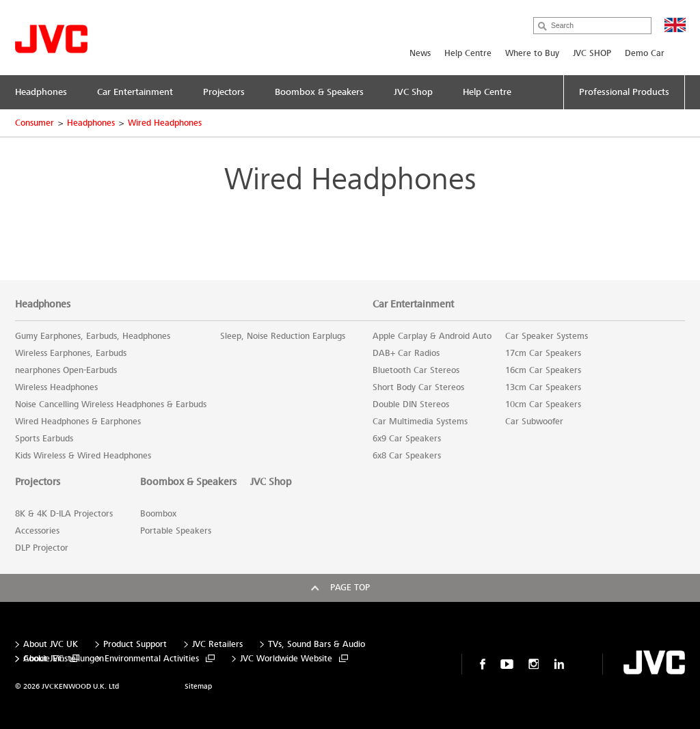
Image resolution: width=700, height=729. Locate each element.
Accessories (37, 531)
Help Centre (468, 53)
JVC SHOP (592, 53)
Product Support (135, 645)
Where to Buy (532, 53)
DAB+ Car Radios (406, 353)
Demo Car (645, 53)
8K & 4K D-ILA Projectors (64, 514)
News (420, 53)
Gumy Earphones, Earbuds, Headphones (93, 336)
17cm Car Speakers (543, 353)
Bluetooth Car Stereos (416, 370)
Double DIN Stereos (411, 404)
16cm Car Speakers (543, 370)
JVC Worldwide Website (286, 659)
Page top (350, 588)
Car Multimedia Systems (420, 422)
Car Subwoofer (534, 422)
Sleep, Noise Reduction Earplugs (283, 336)
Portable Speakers (176, 531)
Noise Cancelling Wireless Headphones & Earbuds (111, 404)
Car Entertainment (413, 304)
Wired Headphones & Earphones (78, 422)
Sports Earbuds (44, 439)
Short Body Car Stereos (418, 387)
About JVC (43, 659)
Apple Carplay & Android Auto (432, 336)
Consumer (35, 123)
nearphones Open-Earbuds (66, 370)
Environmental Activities (152, 659)
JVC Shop (271, 482)
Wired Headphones (165, 123)
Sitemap (198, 686)
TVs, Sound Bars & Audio (317, 645)
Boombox (158, 514)
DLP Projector (42, 548)
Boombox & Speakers (188, 482)
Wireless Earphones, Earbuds (71, 353)
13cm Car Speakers (543, 387)
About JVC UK (51, 645)
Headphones (91, 123)
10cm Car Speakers (543, 404)
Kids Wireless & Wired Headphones (83, 456)
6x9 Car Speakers (407, 439)
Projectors (38, 482)
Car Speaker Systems (547, 336)
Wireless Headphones (56, 387)
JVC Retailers (217, 645)
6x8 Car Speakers (407, 456)
